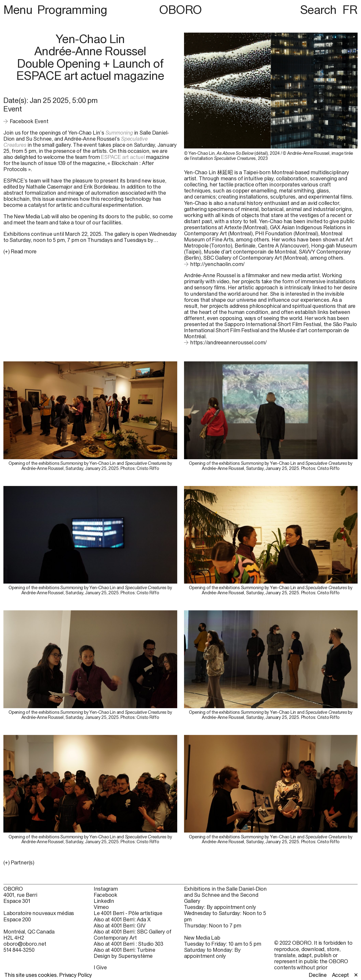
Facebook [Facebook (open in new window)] (106, 895)
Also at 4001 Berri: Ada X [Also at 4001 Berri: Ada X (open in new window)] (122, 920)
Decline (318, 975)
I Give (100, 967)
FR (350, 9)
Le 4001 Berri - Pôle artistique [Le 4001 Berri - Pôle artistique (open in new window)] (128, 913)
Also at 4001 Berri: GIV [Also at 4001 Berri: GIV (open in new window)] (120, 926)
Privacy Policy (76, 975)
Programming (72, 9)
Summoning (119, 133)
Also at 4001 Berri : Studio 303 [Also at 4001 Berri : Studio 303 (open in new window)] (129, 944)
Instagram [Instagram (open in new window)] (106, 889)
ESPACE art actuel (123, 157)
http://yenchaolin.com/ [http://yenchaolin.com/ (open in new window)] (217, 264)
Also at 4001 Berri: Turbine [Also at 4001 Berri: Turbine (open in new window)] (125, 950)
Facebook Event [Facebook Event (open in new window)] (29, 121)
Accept (341, 975)
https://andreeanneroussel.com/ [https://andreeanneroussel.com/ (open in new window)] (228, 342)
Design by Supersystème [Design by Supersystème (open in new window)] (123, 956)
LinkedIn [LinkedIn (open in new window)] (104, 901)
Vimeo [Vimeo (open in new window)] (101, 907)
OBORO (180, 9)
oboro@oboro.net (25, 944)
